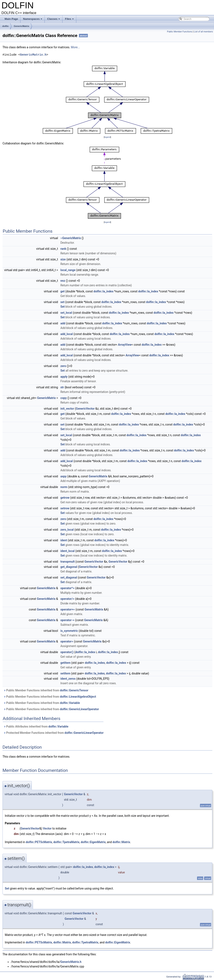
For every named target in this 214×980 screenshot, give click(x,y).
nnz (63, 281)
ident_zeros (68, 679)
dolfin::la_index (104, 291)
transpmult (68, 562)
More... (75, 47)
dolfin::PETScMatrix (39, 842)
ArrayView (125, 345)
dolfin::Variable (70, 703)
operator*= (68, 588)
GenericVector (85, 409)
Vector (47, 828)
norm (64, 487)
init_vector (67, 409)
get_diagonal (69, 567)
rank (63, 249)
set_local (66, 313)
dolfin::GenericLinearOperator (80, 709)
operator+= (68, 609)
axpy (63, 476)
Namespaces (33, 20)
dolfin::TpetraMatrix (66, 842)
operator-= (67, 620)
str (62, 387)
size (63, 259)
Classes (54, 20)
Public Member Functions (180, 32)
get (62, 291)
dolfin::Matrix (121, 842)
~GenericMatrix (71, 238)
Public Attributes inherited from (36, 726)
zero (63, 366)
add (63, 323)
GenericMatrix (21, 26)
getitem (65, 663)
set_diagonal (69, 577)
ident (64, 540)
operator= (67, 641)
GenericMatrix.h (33, 55)
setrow (65, 508)
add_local (67, 334)
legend (107, 137)
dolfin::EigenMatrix (93, 842)
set (62, 302)
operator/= (67, 599)
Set (63, 307)
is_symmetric (69, 631)
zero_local (67, 530)
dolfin (5, 26)
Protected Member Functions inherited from (54, 733)
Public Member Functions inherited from (46, 690)
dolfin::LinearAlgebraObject (78, 697)
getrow (65, 498)
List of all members (203, 32)
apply (64, 377)
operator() (67, 652)
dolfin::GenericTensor (74, 690)
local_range (68, 270)
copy (64, 398)
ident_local (68, 551)
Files (70, 20)
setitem (65, 673)
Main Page (11, 19)
